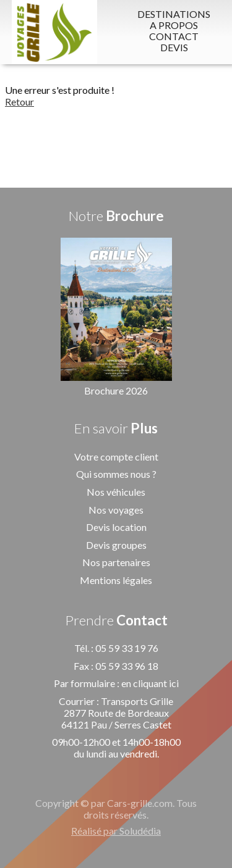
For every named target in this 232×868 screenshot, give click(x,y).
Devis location (116, 527)
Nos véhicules (116, 492)
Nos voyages (116, 510)
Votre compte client (116, 457)
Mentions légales (116, 580)
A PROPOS (174, 25)
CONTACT (174, 36)
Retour (19, 102)
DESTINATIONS (174, 14)
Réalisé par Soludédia (116, 831)
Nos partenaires (116, 562)
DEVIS (174, 48)
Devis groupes (116, 545)
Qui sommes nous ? (116, 474)
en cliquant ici (150, 683)
